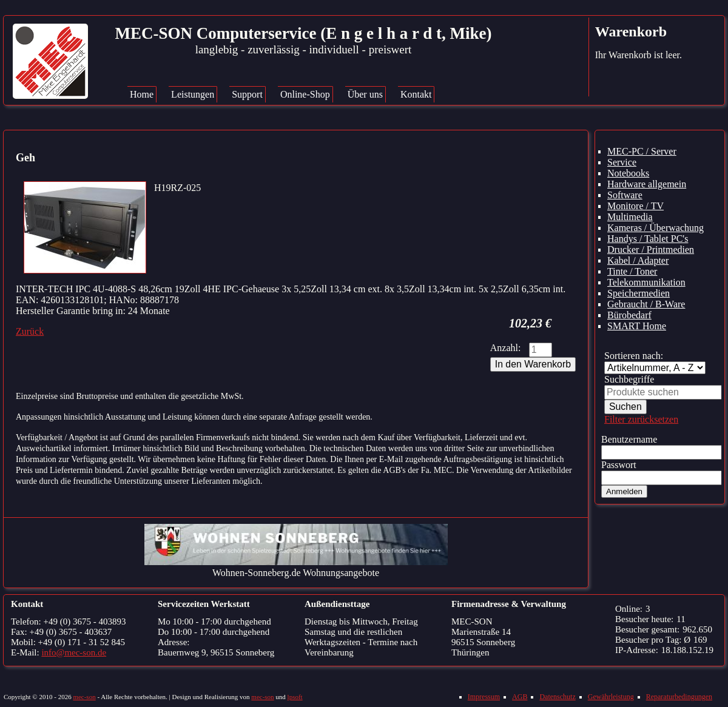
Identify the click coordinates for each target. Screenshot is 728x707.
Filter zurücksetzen (641, 419)
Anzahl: (506, 348)
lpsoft (295, 697)
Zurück (30, 331)
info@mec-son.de (74, 652)
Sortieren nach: (634, 356)
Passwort (619, 465)
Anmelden (624, 491)
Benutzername (629, 439)
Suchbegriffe (629, 379)
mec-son (84, 697)
